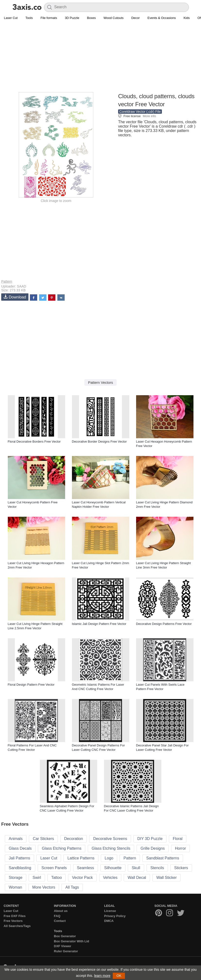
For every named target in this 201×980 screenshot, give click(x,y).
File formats (49, 18)
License (110, 911)
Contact (60, 921)
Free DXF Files (15, 916)
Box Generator (65, 936)
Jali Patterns (19, 858)
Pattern (7, 281)
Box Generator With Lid (72, 941)
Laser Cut (11, 18)
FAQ (57, 916)
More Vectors (44, 887)
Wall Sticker (166, 878)
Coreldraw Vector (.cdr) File (140, 112)
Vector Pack (82, 878)
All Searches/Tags (17, 926)
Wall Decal (137, 878)
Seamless (86, 868)
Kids (187, 18)
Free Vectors (13, 921)
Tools (29, 18)
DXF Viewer (63, 946)
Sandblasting (20, 868)
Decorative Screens (110, 839)
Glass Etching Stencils (111, 848)
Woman (15, 887)
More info (149, 116)
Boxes (91, 18)
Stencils (157, 868)
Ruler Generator (66, 951)
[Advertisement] (100, 57)
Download (15, 297)
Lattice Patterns (81, 858)
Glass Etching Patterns (62, 848)
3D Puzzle (72, 18)
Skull (136, 868)
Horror (180, 848)
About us (61, 911)
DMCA (109, 921)
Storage (16, 878)
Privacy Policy (115, 916)
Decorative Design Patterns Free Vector (164, 624)
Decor (135, 18)
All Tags (72, 887)
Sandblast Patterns (163, 858)
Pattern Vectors (100, 382)
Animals (16, 839)
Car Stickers (43, 839)
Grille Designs (153, 848)
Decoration (74, 839)
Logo (109, 858)
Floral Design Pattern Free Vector (31, 685)
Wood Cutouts (114, 18)
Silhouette (113, 868)
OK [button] (119, 976)
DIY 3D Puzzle (150, 839)
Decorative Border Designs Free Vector (99, 442)
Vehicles (110, 878)
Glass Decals (20, 848)
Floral (178, 839)
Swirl (37, 878)
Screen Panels (54, 868)
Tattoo (57, 878)
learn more (102, 976)
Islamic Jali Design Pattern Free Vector (99, 624)
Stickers (181, 868)
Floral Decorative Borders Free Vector (34, 442)
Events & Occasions (162, 18)
